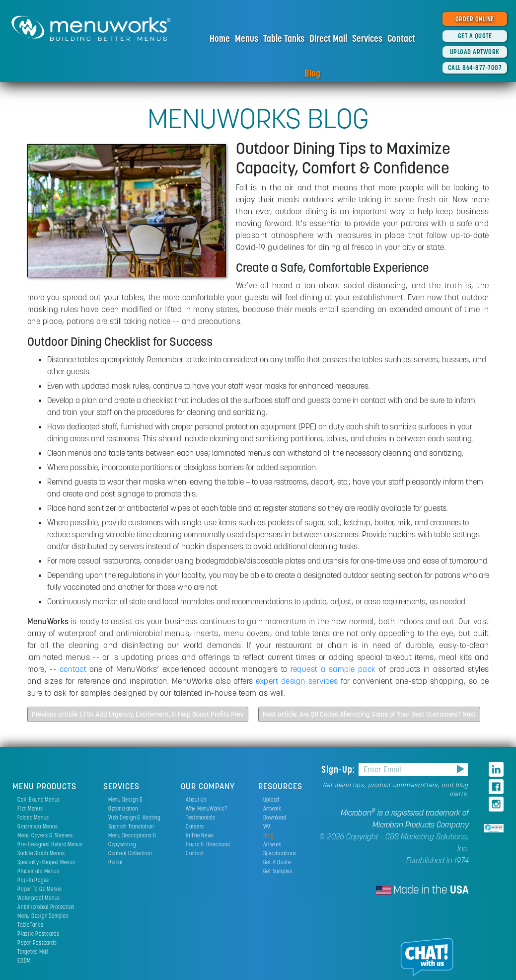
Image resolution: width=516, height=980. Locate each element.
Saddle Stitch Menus (41, 853)
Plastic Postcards (38, 934)
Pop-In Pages (33, 880)
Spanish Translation (131, 826)
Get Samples (278, 871)
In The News (200, 835)
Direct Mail (328, 38)
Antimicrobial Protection (46, 907)
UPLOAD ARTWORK (475, 52)
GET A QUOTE (475, 36)
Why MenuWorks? (207, 808)
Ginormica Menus (37, 826)
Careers (195, 826)
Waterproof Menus (39, 898)
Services (367, 38)
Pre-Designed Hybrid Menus (50, 844)
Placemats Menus (38, 871)
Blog (312, 73)
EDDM (24, 960)
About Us (196, 799)
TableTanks (31, 925)
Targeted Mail (33, 951)
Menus (247, 38)
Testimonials (201, 817)
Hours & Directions (208, 844)
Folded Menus (33, 817)
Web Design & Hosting (134, 817)
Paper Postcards (37, 942)
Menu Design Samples (43, 916)
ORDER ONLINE (475, 19)
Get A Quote (277, 862)
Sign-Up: (339, 769)
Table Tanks (284, 38)
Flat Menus (30, 808)
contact (73, 669)
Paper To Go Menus (40, 889)
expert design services (297, 681)
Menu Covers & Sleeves (45, 835)
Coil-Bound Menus (39, 799)
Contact (401, 38)
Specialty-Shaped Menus (46, 862)
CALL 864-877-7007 (475, 68)
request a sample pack (333, 669)
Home (220, 38)
